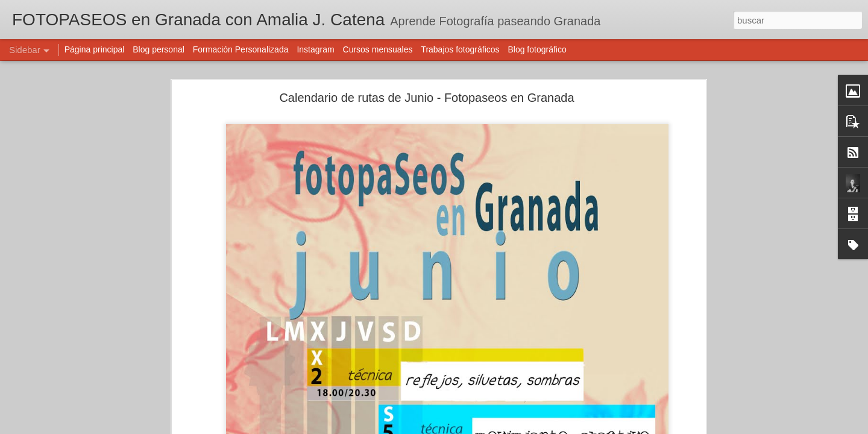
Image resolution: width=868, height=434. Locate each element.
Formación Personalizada (241, 49)
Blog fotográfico (537, 49)
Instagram (315, 49)
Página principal (95, 49)
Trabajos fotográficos (460, 49)
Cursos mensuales (378, 49)
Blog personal (159, 49)
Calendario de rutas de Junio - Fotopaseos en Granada (426, 98)
